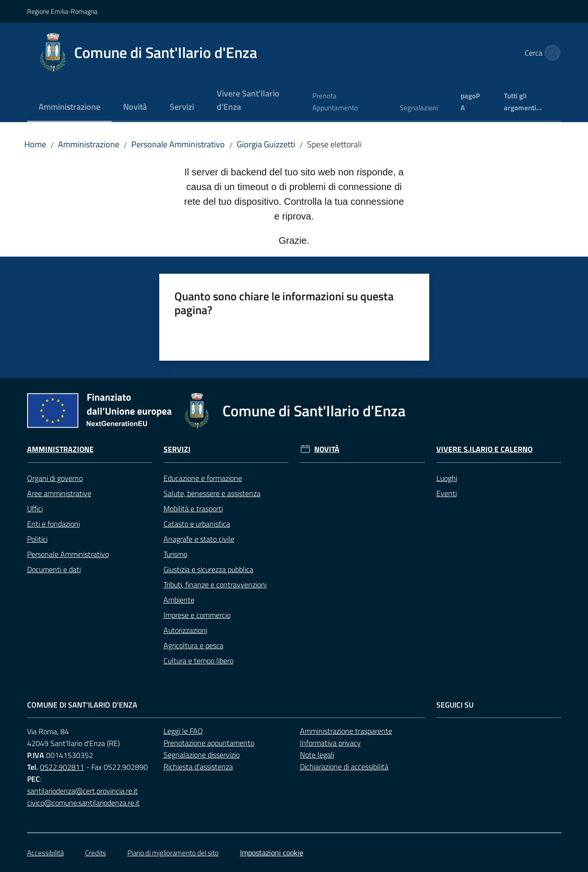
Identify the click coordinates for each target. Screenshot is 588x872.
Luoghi (447, 478)
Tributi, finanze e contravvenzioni (215, 585)
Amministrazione (89, 144)
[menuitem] (69, 108)
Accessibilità (45, 853)
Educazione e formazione (203, 478)
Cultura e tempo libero (198, 661)
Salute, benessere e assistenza (212, 493)
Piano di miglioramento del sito (173, 853)
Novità (327, 449)
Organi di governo (55, 478)
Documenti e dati (54, 569)
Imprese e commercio (197, 615)
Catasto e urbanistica (197, 524)
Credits (96, 853)
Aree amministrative (59, 493)
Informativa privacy (330, 743)
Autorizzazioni (185, 630)
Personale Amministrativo (178, 144)
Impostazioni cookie (272, 853)
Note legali (317, 755)
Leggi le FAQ (183, 731)
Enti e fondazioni (53, 524)
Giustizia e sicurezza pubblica (208, 569)
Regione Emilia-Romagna (62, 11)
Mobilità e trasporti (193, 508)
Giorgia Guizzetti (266, 144)
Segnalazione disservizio (202, 755)
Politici (37, 539)
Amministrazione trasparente (346, 731)
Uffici (35, 508)
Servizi (177, 449)
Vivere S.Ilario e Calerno (484, 449)
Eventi (447, 493)
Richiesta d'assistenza (198, 767)
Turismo (175, 554)
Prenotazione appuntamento (209, 743)
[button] (550, 53)
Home (35, 144)
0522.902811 (62, 767)
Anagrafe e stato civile (199, 539)
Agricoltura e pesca (193, 645)
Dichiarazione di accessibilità (344, 767)
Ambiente (179, 600)
